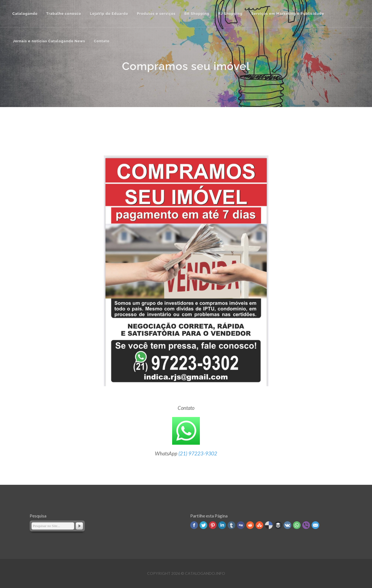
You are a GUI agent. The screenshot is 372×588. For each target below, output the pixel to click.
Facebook (194, 525)
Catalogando (25, 14)
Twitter (203, 525)
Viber (306, 525)
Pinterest (213, 525)
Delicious (269, 525)
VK (287, 525)
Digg (241, 525)
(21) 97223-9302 (198, 453)
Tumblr (231, 525)
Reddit (250, 525)
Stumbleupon (259, 525)
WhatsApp (297, 525)
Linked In (222, 525)
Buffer (278, 525)
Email (315, 525)
